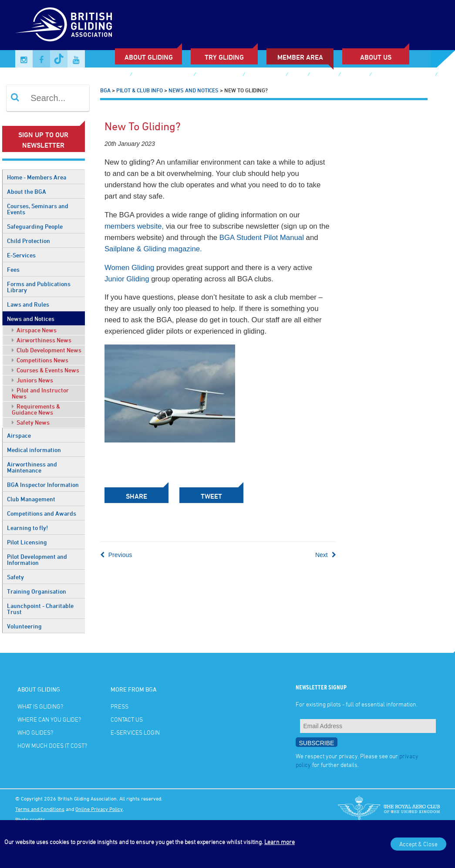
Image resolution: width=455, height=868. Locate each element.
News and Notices (31, 319)
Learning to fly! (27, 528)
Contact (355, 75)
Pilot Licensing (27, 542)
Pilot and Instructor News (40, 393)
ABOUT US (376, 57)
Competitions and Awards (42, 513)
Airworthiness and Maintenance (32, 467)
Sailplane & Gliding (163, 75)
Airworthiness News (42, 340)
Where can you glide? (49, 719)
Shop (298, 75)
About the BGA (27, 191)
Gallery (324, 75)
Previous (116, 555)
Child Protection (29, 241)
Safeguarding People (35, 226)
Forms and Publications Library (39, 287)
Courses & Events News (45, 370)
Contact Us (127, 719)
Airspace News (34, 330)
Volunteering (24, 626)
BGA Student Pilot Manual (262, 238)
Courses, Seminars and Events (38, 209)
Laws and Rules (28, 304)
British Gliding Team (403, 75)
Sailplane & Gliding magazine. (153, 249)
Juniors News (32, 380)
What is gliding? (40, 706)
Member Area (300, 57)
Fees (13, 269)
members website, (134, 226)
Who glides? (35, 732)
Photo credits (30, 819)
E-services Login (47, 88)
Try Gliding (224, 57)
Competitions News (40, 360)
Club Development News (47, 350)
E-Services (21, 255)
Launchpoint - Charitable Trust (40, 609)
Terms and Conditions (40, 809)
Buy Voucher (265, 75)
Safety (15, 577)
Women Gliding (129, 268)
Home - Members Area (37, 177)
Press (120, 706)
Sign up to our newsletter (43, 140)
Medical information (34, 450)
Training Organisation (37, 591)
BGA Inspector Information (43, 485)
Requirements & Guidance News (36, 409)
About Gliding (149, 57)
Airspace (19, 435)
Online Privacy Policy (99, 809)
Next (326, 555)
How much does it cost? (52, 745)
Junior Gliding (219, 75)
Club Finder (110, 75)
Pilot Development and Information (37, 559)
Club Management (31, 499)
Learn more (280, 842)
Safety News (31, 422)
